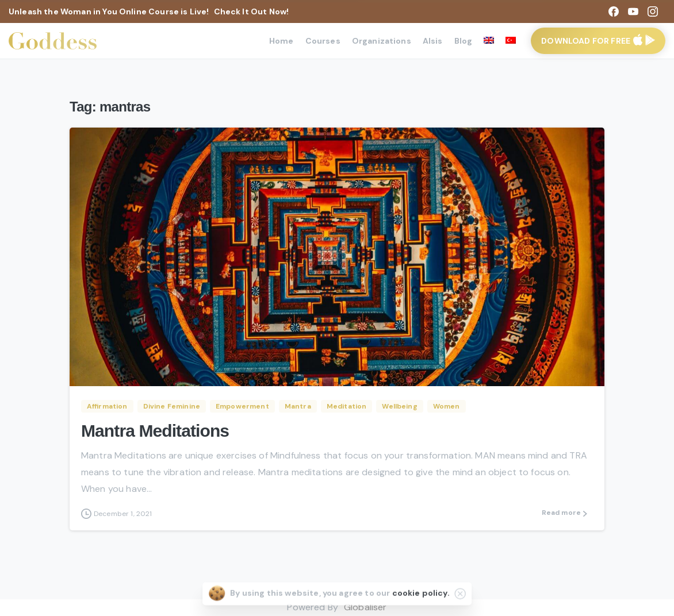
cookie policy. (421, 596)
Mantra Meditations (155, 431)
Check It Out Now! (252, 11)
